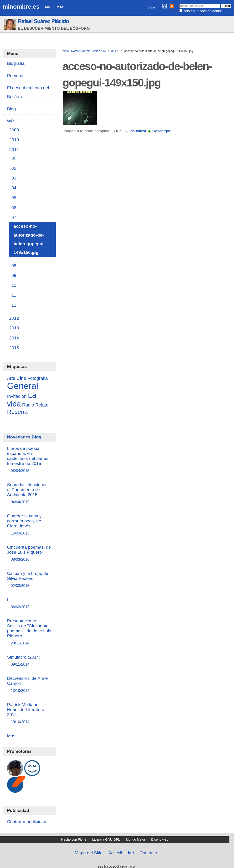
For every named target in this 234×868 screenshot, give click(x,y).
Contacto (148, 853)
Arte (11, 378)
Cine (21, 378)
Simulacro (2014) (29, 661)
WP (105, 51)
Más (60, 7)
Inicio (65, 51)
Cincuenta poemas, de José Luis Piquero (29, 554)
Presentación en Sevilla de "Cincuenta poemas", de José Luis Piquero (29, 632)
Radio (28, 405)
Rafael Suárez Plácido (43, 21)
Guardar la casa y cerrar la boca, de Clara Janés (29, 525)
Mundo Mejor (136, 839)
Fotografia (38, 378)
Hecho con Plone (74, 839)
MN (48, 7)
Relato (42, 405)
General (23, 386)
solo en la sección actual (203, 11)
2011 (113, 51)
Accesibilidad (121, 853)
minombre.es (21, 7)
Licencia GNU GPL (106, 839)
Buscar (179, 3)
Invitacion (17, 396)
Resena (17, 412)
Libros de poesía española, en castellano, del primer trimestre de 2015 (29, 460)
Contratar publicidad (27, 822)
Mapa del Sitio (89, 853)
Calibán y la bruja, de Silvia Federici (29, 580)
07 (120, 51)
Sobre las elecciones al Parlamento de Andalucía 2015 (29, 494)
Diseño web (160, 839)
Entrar (151, 7)
